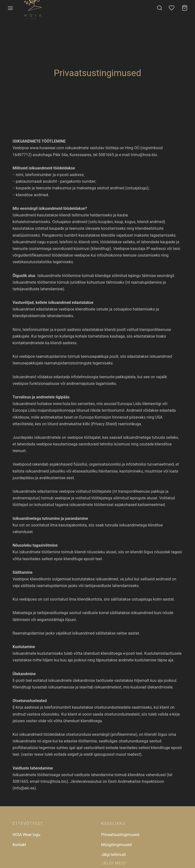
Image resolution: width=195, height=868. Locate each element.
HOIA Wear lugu (26, 835)
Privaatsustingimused (120, 835)
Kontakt (19, 845)
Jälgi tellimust (114, 855)
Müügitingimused (116, 845)
